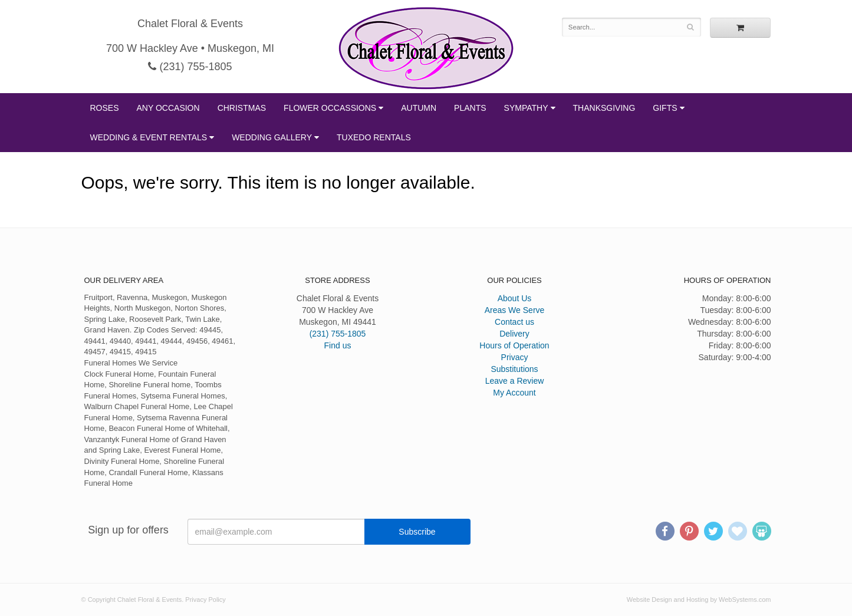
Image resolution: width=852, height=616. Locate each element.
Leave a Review (515, 381)
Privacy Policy (205, 599)
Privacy (515, 357)
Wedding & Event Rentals (149, 137)
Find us (338, 345)
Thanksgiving (604, 108)
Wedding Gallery (272, 137)
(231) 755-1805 (190, 67)
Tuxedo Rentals (374, 137)
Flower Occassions (330, 108)
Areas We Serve (515, 310)
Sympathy (526, 108)
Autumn (419, 108)
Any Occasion (168, 108)
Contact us (514, 322)
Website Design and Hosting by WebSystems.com (699, 599)
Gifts (665, 108)
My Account (514, 393)
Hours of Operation (514, 345)
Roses (105, 108)
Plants (470, 108)
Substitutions (514, 369)
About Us (515, 298)
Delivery (514, 334)
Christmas (242, 108)
